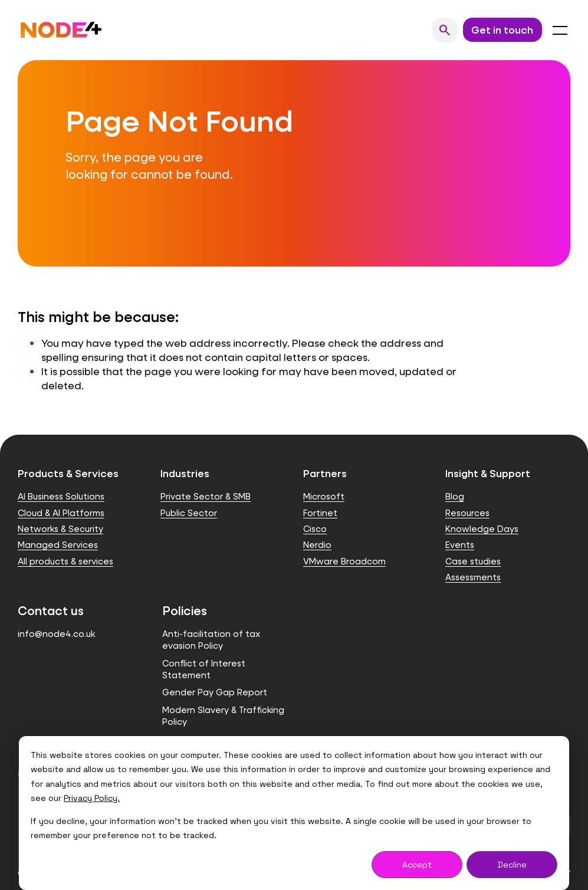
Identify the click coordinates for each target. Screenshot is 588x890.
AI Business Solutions (61, 496)
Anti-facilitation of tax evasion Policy (211, 640)
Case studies (473, 561)
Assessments (473, 577)
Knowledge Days (482, 529)
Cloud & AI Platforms (61, 513)
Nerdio (317, 545)
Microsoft (324, 496)
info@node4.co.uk (56, 634)
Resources (467, 513)
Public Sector (189, 513)
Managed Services (58, 545)
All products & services (65, 561)
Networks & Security (60, 529)
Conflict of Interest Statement (204, 669)
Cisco (315, 529)
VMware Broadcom (344, 561)
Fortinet (320, 513)
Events (460, 545)
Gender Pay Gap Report (215, 692)
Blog (455, 496)
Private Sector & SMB (206, 496)
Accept (417, 865)
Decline (512, 865)
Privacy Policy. (92, 798)
